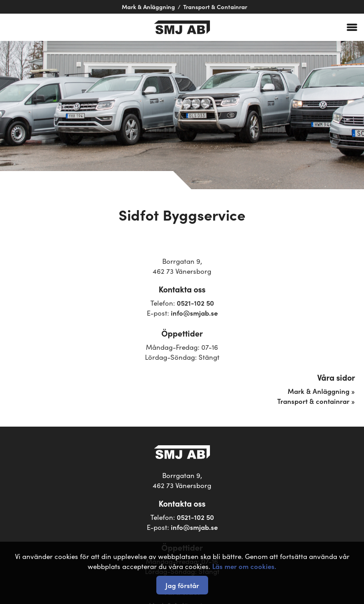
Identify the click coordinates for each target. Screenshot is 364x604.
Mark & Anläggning (148, 7)
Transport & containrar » (316, 401)
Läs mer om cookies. (244, 566)
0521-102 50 (195, 303)
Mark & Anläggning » (321, 391)
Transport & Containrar (215, 7)
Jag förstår (182, 585)
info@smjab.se (194, 313)
